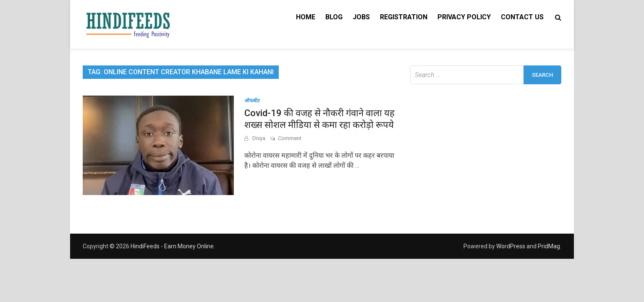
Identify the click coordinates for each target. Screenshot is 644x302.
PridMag (549, 246)
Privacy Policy (464, 17)
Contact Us (522, 17)
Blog (334, 17)
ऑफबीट (252, 101)
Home (306, 17)
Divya (259, 138)
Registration (404, 17)
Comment (290, 138)
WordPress (511, 246)
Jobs (361, 17)
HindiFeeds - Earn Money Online (172, 246)
